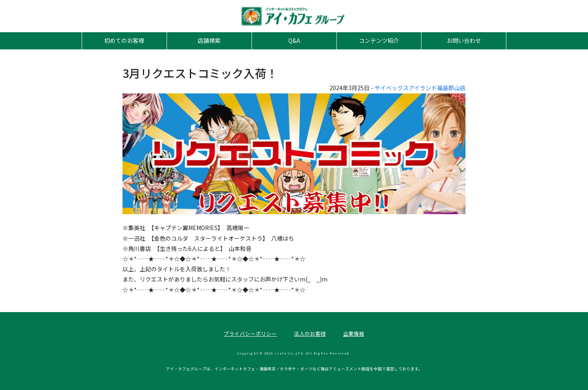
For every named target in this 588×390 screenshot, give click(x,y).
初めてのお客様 (124, 40)
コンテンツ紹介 (379, 40)
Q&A (294, 40)
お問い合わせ (464, 40)
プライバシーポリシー (250, 333)
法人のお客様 (310, 333)
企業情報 (354, 333)
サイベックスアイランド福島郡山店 (420, 88)
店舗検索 (209, 40)
